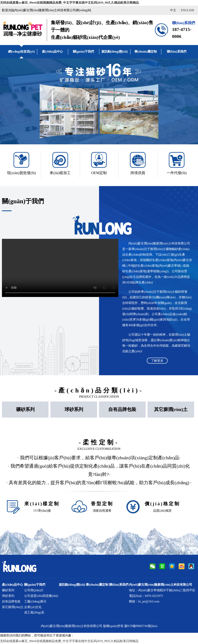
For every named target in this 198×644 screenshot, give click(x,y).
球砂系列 (74, 409)
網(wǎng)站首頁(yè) (21, 51)
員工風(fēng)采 (34, 612)
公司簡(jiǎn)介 (34, 590)
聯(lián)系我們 (177, 51)
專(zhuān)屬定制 (146, 51)
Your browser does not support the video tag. (60, 268)
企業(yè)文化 (33, 607)
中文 (173, 10)
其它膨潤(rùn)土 (171, 409)
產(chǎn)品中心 (52, 51)
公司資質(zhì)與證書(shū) (41, 596)
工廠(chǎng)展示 (35, 601)
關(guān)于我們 (83, 51)
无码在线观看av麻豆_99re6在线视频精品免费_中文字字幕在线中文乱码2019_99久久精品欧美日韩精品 (69, 3)
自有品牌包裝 (122, 409)
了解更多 (157, 361)
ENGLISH (187, 10)
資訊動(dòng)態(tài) (115, 51)
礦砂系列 (25, 409)
